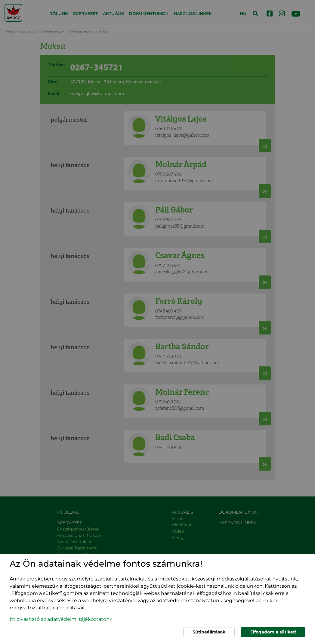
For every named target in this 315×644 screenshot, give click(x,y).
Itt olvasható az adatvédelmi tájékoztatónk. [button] (62, 619)
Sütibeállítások (209, 632)
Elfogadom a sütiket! (273, 632)
